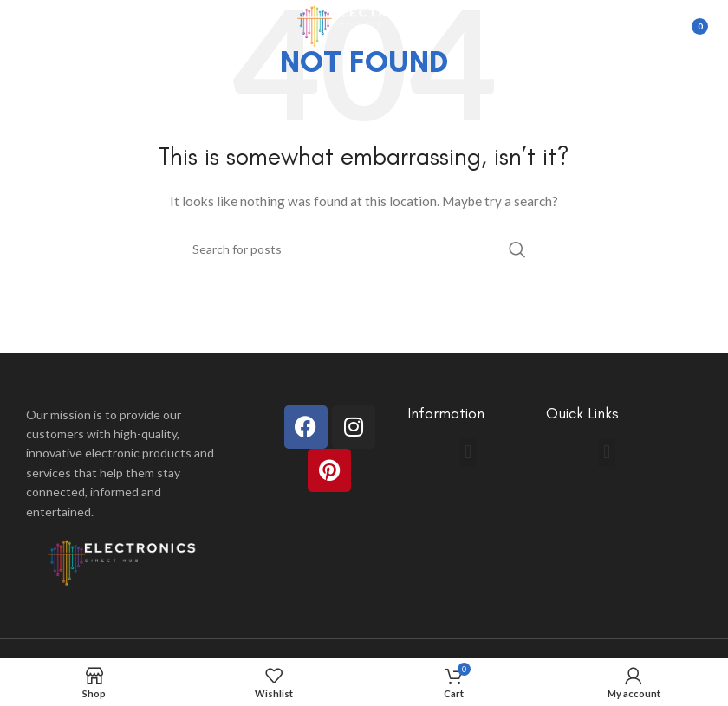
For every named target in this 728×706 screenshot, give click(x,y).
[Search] (364, 249)
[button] (468, 453)
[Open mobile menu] (22, 26)
